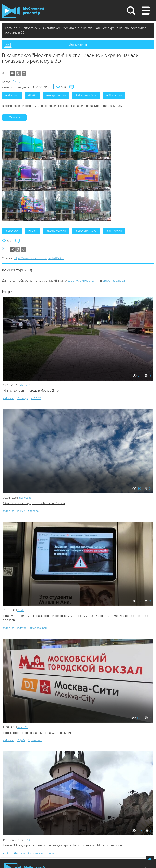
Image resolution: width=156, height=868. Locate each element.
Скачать (14, 117)
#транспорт (35, 740)
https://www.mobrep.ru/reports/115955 (39, 258)
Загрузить (78, 44)
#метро (22, 628)
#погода (23, 398)
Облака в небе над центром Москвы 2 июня (34, 503)
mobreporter (25, 498)
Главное (11, 28)
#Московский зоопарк (42, 853)
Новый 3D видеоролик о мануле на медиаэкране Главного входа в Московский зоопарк (65, 845)
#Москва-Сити (86, 95)
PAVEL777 (24, 385)
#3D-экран (114, 95)
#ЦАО (32, 95)
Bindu (16, 82)
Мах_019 (23, 727)
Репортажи (30, 28)
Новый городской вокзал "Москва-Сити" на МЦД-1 (38, 733)
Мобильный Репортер (23, 11)
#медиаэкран (56, 95)
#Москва (12, 95)
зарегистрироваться (82, 281)
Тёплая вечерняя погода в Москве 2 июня (32, 391)
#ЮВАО (36, 398)
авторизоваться (114, 281)
